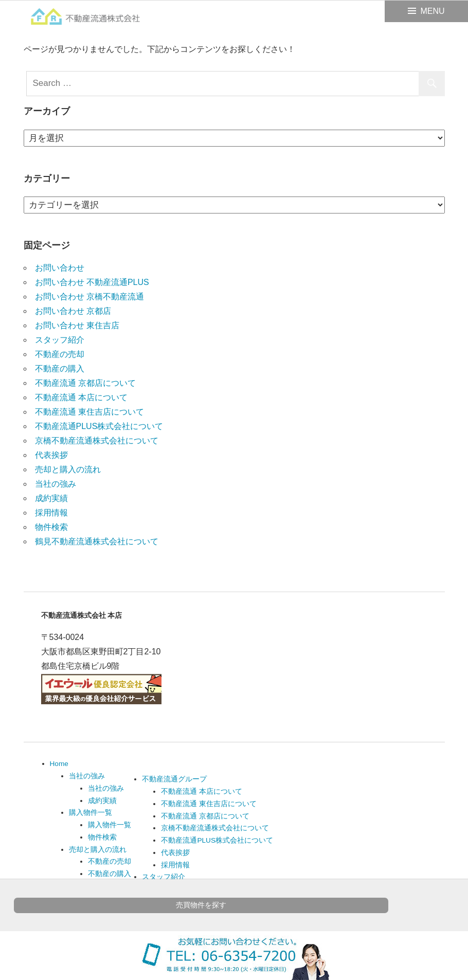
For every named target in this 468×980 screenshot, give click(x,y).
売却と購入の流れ (68, 469)
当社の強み (56, 484)
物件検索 (51, 527)
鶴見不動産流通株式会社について (97, 541)
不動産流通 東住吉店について (89, 412)
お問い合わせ (60, 268)
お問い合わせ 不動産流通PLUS (92, 282)
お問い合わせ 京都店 (73, 311)
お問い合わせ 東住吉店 (77, 325)
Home (59, 764)
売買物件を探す (201, 905)
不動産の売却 (60, 354)
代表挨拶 (51, 455)
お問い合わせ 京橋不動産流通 (89, 297)
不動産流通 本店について (81, 397)
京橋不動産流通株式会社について (97, 441)
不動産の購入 (60, 369)
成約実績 (51, 498)
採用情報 (51, 513)
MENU (432, 11)
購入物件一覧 (91, 813)
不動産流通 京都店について (85, 383)
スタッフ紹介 (60, 340)
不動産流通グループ (174, 779)
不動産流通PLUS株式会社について (99, 426)
